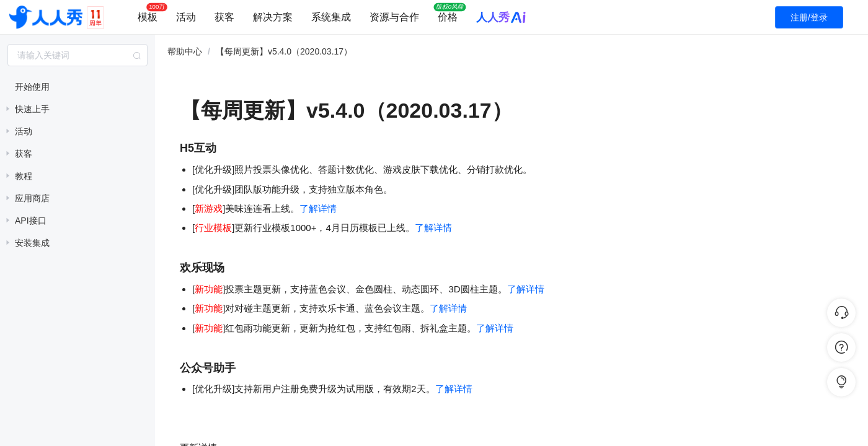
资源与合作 (394, 17)
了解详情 (318, 208)
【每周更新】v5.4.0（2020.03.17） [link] (284, 51)
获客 (224, 17)
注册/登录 (809, 17)
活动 (186, 17)
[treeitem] (77, 87)
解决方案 (273, 17)
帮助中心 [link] (185, 51)
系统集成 (331, 17)
